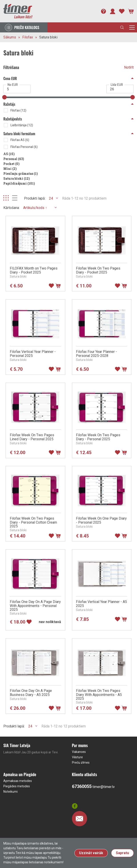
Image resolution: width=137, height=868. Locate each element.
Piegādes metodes (17, 786)
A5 (9, 154)
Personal (14, 159)
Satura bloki (48, 37)
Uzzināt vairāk (91, 853)
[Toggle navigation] (132, 27)
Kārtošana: (11, 208)
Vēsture (77, 757)
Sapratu (122, 853)
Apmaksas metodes (18, 781)
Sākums (10, 37)
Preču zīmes (81, 763)
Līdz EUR (117, 85)
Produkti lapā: (35, 198)
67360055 (82, 786)
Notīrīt (129, 67)
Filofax (28, 37)
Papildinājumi (19, 183)
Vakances (79, 752)
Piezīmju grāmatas (21, 174)
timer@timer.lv (104, 787)
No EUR (13, 85)
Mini (10, 169)
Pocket (11, 164)
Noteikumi (10, 792)
